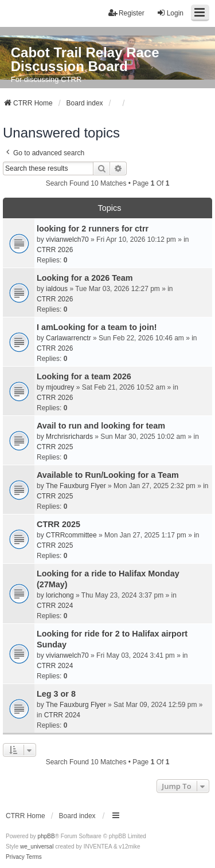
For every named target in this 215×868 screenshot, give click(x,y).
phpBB (46, 836)
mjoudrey (60, 387)
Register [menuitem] (126, 13)
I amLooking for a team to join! (97, 327)
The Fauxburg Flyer (76, 486)
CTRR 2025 (55, 447)
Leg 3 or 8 (56, 694)
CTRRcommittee (71, 535)
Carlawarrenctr (69, 338)
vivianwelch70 (67, 239)
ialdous (57, 289)
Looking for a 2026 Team (85, 278)
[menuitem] (15, 857)
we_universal (37, 847)
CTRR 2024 (55, 606)
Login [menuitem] (170, 13)
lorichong (60, 595)
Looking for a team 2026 (84, 376)
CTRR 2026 (55, 250)
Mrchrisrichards (69, 437)
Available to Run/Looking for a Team (108, 475)
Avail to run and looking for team (101, 426)
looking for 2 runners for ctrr (93, 229)
